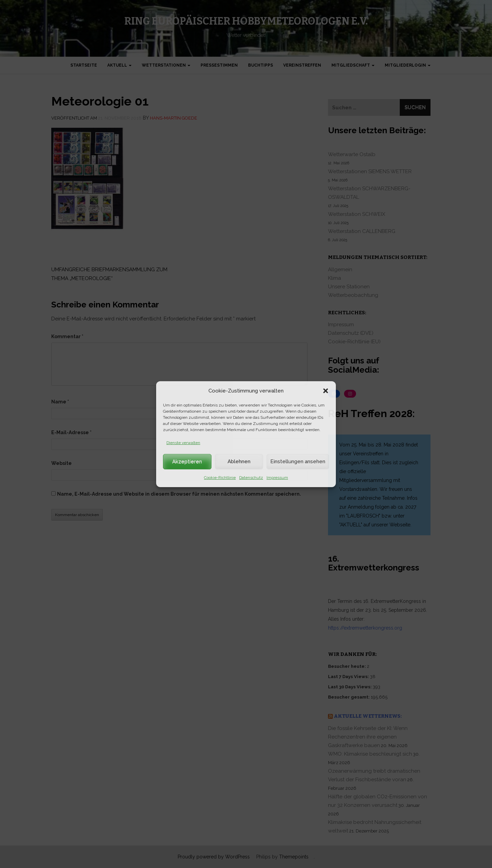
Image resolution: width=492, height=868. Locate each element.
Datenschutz (251, 478)
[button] (326, 391)
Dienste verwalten (183, 443)
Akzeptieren (187, 461)
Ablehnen (239, 461)
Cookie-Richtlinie (220, 478)
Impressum (277, 478)
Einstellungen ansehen (298, 461)
